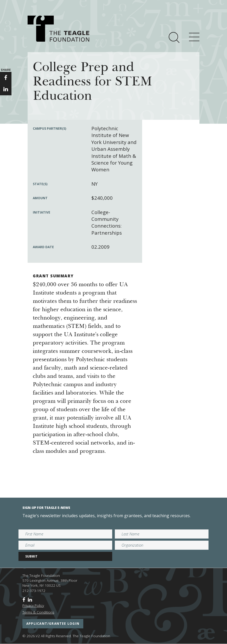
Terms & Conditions (38, 612)
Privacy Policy (33, 605)
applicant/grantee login (53, 624)
